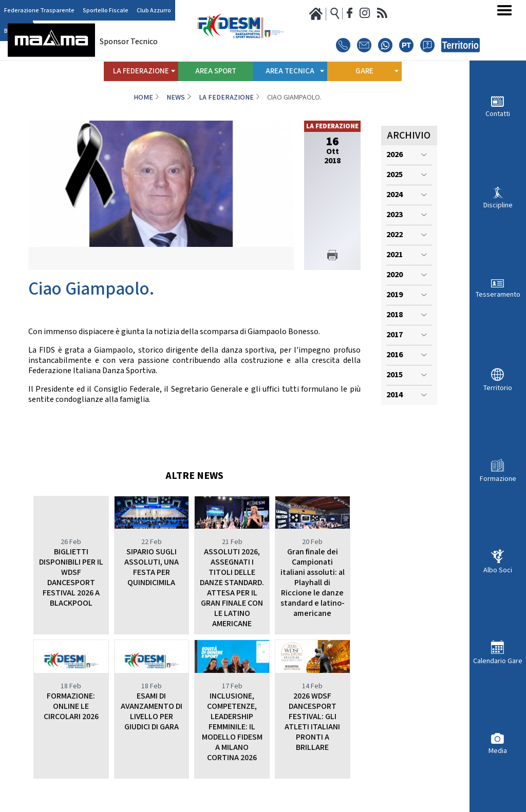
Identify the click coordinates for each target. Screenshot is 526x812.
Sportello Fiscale (106, 11)
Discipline (498, 205)
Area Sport (216, 71)
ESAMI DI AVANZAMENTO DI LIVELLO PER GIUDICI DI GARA (152, 712)
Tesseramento (498, 294)
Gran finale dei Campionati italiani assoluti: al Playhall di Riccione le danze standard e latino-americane (313, 583)
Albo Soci (498, 570)
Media (498, 751)
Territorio (498, 388)
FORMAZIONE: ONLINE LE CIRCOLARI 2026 (71, 707)
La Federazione (226, 98)
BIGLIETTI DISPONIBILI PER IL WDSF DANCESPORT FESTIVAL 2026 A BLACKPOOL (71, 578)
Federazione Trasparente (39, 11)
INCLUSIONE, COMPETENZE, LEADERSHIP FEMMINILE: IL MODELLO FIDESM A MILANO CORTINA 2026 (232, 727)
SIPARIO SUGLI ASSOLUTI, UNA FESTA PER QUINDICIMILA (152, 567)
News (176, 98)
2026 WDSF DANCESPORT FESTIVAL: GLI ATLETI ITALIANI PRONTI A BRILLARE (312, 722)
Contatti (498, 114)
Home (143, 98)
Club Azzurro (154, 11)
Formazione (498, 479)
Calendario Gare (498, 661)
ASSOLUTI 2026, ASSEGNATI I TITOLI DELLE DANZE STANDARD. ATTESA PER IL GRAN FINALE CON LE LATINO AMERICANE (232, 588)
